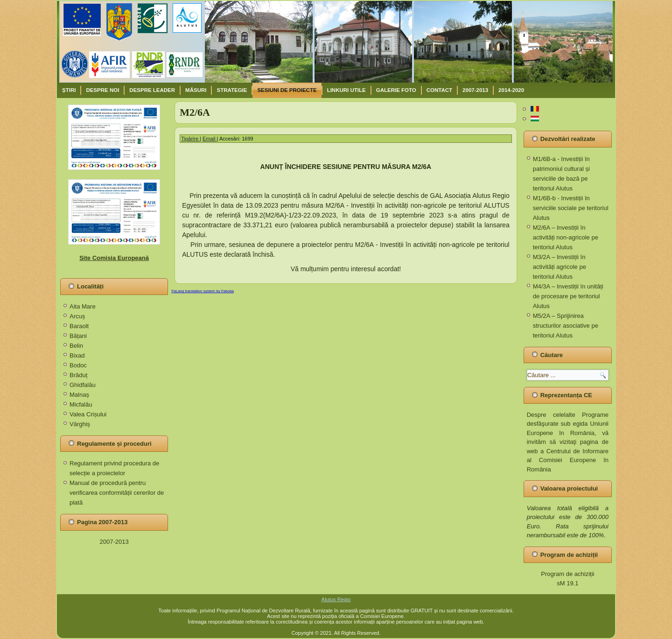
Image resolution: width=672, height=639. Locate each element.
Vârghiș (80, 424)
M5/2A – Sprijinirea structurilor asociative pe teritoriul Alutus (566, 326)
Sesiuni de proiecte (287, 90)
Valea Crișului (88, 414)
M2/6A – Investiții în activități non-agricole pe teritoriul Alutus (566, 237)
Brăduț (78, 375)
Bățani (78, 336)
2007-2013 (475, 90)
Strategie (232, 90)
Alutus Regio (336, 599)
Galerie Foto (396, 90)
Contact (439, 90)
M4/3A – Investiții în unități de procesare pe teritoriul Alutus (568, 296)
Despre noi (102, 90)
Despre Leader (152, 90)
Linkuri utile (346, 90)
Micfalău (81, 404)
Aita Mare (83, 306)
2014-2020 (511, 90)
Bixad (77, 355)
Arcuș (77, 316)
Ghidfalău (83, 385)
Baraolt (79, 326)
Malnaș (79, 395)
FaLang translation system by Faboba (203, 291)
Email (210, 139)
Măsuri (196, 90)
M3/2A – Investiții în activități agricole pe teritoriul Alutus (560, 267)
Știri (69, 90)
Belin (76, 346)
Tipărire (190, 139)
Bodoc (78, 365)
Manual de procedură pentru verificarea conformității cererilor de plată (117, 493)
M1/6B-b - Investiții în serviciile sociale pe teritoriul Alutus (571, 208)
